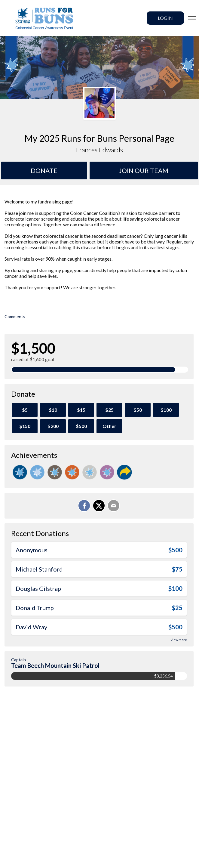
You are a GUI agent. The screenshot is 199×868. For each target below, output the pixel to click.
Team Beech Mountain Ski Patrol (55, 665)
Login (165, 18)
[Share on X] (99, 506)
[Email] (114, 506)
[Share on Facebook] (84, 506)
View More (179, 640)
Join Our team (144, 170)
